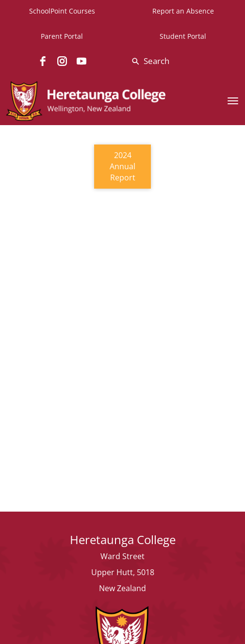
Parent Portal (62, 36)
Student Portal (183, 36)
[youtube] (82, 61)
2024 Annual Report (122, 166)
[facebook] (43, 61)
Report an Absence (183, 11)
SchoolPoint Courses (62, 11)
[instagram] (62, 61)
